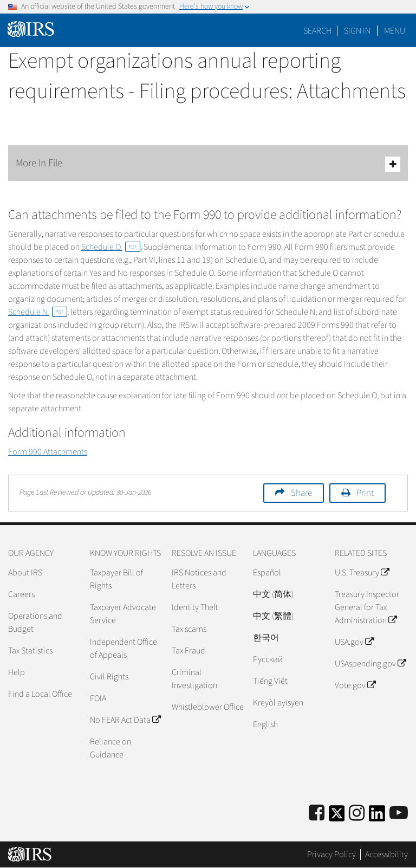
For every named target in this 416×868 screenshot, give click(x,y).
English (265, 724)
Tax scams (189, 629)
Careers (21, 594)
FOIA (98, 698)
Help (17, 672)
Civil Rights (109, 677)
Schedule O (111, 247)
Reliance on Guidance (110, 748)
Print (365, 493)
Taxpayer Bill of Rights (116, 579)
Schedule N (38, 312)
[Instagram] (357, 814)
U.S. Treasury (362, 573)
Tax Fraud (188, 651)
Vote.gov (355, 685)
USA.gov (354, 642)
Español (267, 573)
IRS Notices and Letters (199, 579)
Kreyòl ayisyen (278, 703)
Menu (395, 31)
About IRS (25, 573)
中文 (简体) (273, 594)
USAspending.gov (370, 664)
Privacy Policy (331, 854)
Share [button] (301, 493)
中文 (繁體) (273, 616)
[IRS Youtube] (399, 814)
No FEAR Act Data (125, 720)
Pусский (268, 659)
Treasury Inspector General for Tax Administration (367, 607)
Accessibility (386, 854)
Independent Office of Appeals (123, 649)
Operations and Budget (35, 623)
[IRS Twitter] (337, 817)
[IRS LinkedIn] (377, 817)
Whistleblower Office (208, 707)
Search (317, 31)
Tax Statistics (30, 651)
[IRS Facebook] (317, 814)
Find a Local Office (40, 694)
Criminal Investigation (194, 679)
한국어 (266, 638)
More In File (208, 164)
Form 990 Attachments (48, 452)
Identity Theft (195, 607)
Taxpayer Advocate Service (123, 614)
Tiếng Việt (270, 681)
